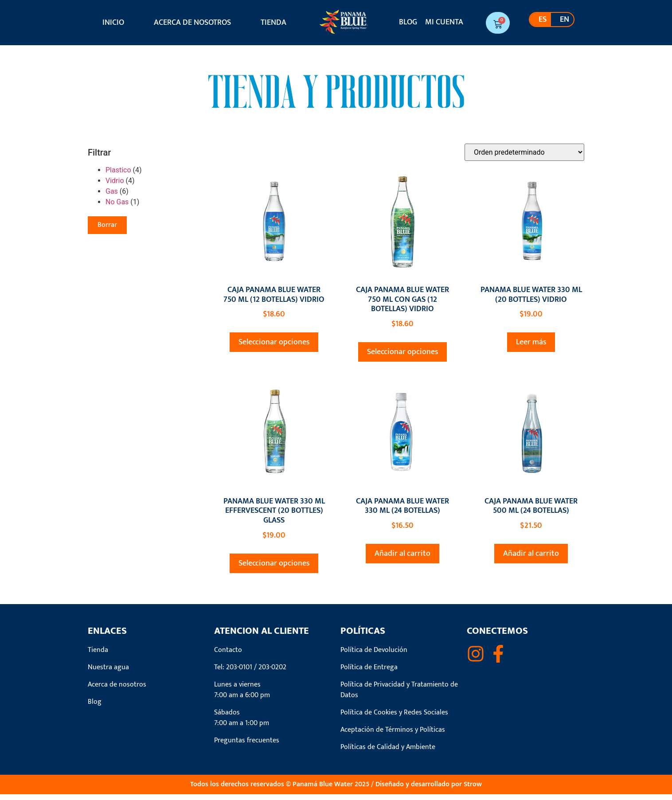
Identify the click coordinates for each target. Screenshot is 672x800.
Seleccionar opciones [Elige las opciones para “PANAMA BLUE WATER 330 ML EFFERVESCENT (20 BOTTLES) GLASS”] (274, 569)
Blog (408, 22)
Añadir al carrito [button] (402, 559)
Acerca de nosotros (192, 23)
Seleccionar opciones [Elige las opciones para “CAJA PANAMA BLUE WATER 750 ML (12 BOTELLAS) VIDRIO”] (274, 348)
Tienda (273, 23)
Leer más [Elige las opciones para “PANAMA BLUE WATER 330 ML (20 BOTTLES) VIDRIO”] (531, 348)
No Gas (117, 208)
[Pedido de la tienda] (524, 158)
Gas (112, 197)
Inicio (113, 23)
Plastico (118, 176)
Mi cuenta (444, 22)
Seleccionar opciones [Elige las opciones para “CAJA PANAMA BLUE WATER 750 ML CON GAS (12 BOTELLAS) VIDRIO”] (402, 358)
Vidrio (115, 186)
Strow (473, 790)
